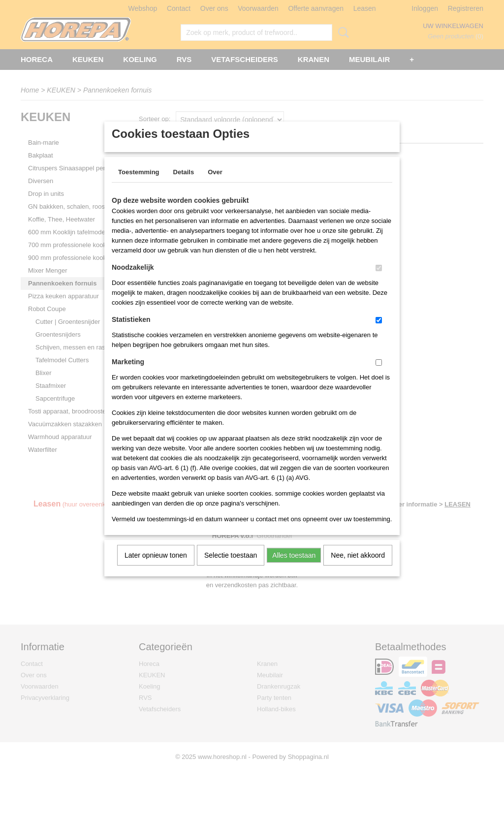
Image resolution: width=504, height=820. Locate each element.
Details (184, 185)
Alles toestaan (294, 568)
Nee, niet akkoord (358, 568)
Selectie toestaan (231, 568)
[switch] (379, 281)
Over (215, 185)
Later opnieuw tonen (156, 568)
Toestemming (139, 185)
